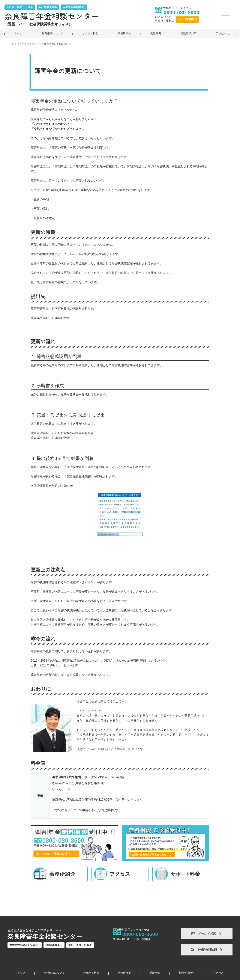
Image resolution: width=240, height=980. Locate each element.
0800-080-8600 (182, 13)
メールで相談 (187, 19)
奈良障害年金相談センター (52, 16)
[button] (226, 14)
